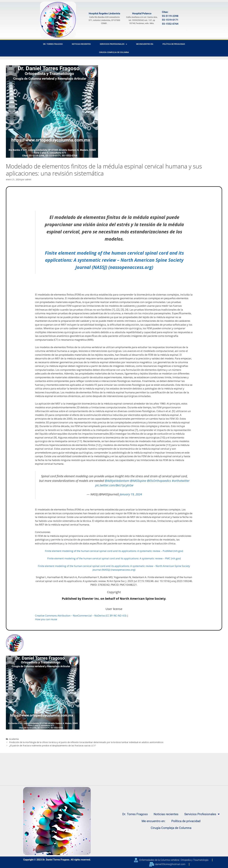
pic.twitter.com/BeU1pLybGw (114, 485)
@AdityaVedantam (117, 481)
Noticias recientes (81, 44)
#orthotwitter (181, 481)
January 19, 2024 (131, 494)
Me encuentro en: (145, 44)
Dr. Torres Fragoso (53, 44)
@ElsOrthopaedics (159, 481)
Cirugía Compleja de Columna (114, 52)
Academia (14, 739)
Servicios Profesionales (113, 44)
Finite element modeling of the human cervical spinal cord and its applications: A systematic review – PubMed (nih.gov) (114, 551)
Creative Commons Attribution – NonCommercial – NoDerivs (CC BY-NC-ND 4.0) (81, 616)
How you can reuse (46, 619)
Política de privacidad (174, 44)
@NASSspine (138, 481)
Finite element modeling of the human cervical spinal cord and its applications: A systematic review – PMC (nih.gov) (114, 558)
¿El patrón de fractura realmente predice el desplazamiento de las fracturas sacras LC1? (52, 745)
